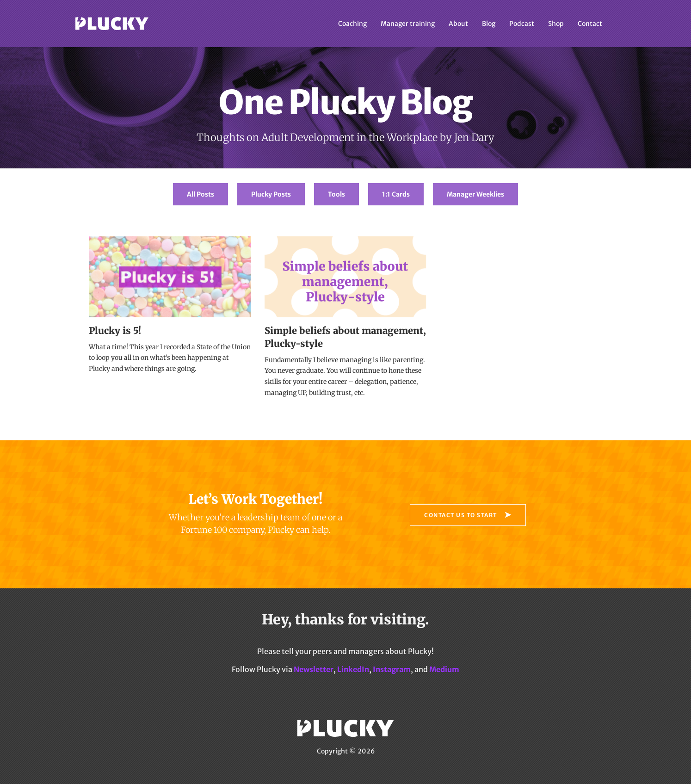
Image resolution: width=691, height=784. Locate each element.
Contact (590, 24)
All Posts (201, 194)
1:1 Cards (396, 194)
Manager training (408, 24)
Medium (444, 669)
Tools (336, 194)
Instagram (392, 669)
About (458, 24)
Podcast (522, 24)
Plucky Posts (271, 194)
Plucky (112, 24)
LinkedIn (353, 669)
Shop (556, 24)
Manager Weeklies (475, 194)
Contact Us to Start (461, 515)
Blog (489, 24)
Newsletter (314, 669)
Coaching (352, 24)
